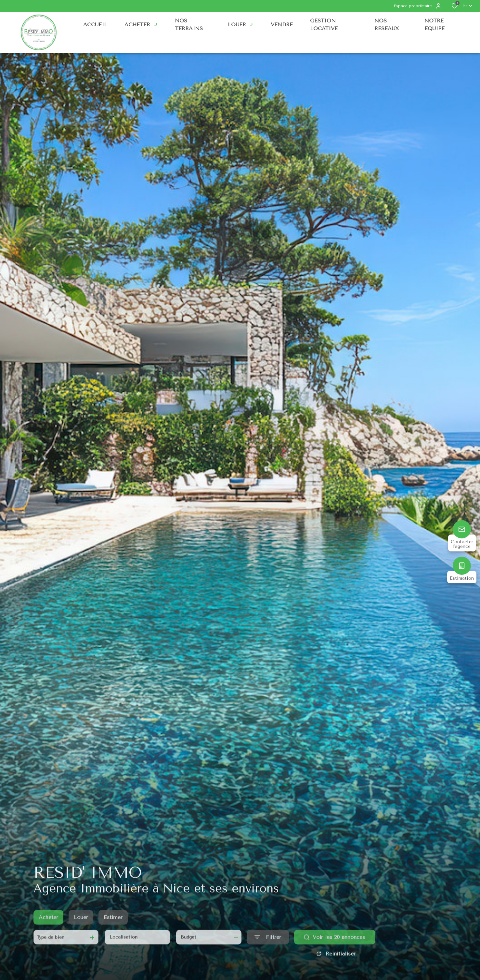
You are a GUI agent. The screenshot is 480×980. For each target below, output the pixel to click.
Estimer (113, 925)
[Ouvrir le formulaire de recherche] (268, 944)
